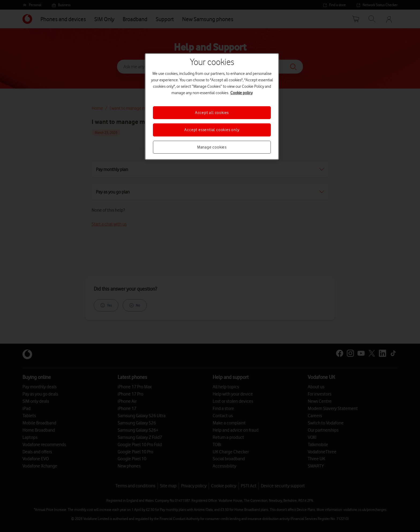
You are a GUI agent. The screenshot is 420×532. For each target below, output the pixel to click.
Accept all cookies (212, 113)
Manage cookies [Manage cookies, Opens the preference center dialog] (212, 147)
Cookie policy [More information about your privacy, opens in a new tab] (241, 93)
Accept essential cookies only (212, 130)
